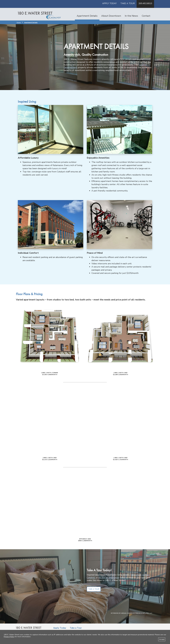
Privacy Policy (9, 637)
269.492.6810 (145, 3)
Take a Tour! (94, 589)
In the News (131, 16)
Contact (146, 16)
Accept (162, 639)
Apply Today (109, 3)
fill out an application (109, 578)
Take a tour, (136, 575)
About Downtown (111, 16)
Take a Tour (128, 3)
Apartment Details (87, 16)
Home (19, 22)
